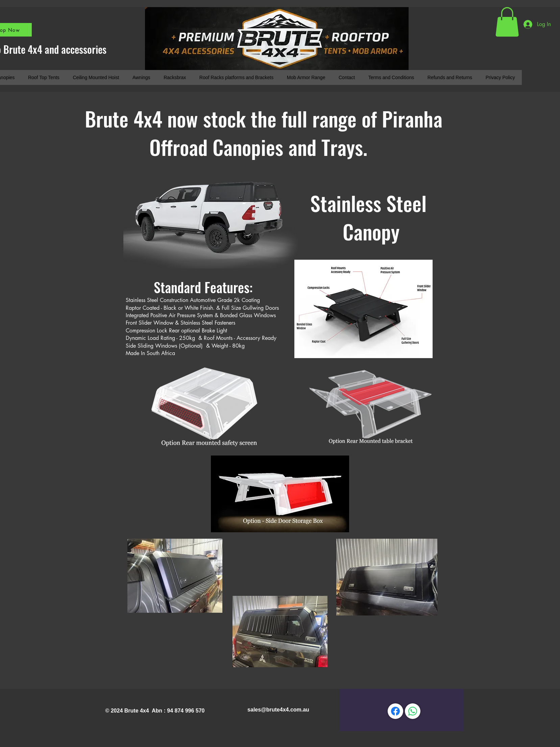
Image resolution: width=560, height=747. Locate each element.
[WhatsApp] (413, 711)
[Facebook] (395, 711)
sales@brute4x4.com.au (278, 710)
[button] (507, 22)
